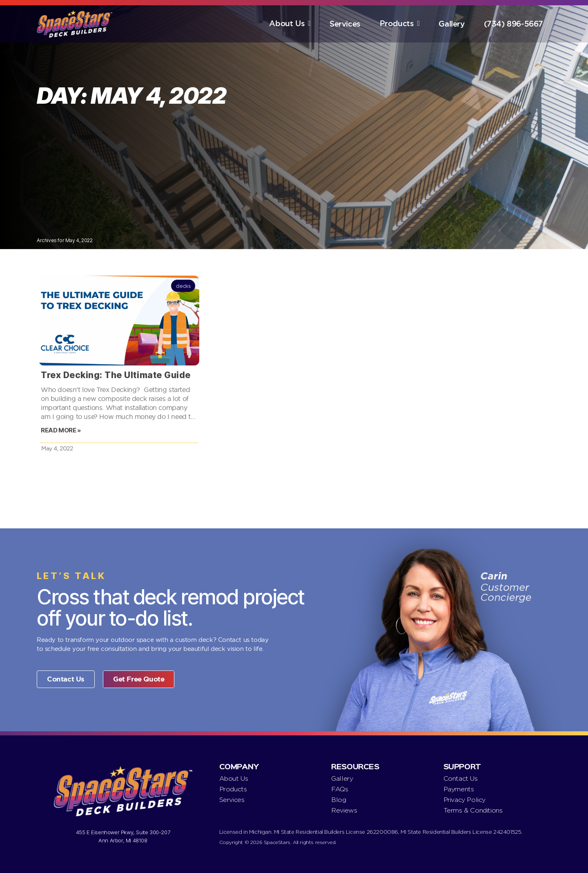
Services (345, 24)
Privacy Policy (464, 800)
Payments (459, 789)
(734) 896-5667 (513, 24)
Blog (339, 800)
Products (397, 23)
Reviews (344, 810)
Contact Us (461, 778)
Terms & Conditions (473, 810)
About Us (287, 23)
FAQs (340, 789)
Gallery (451, 24)
